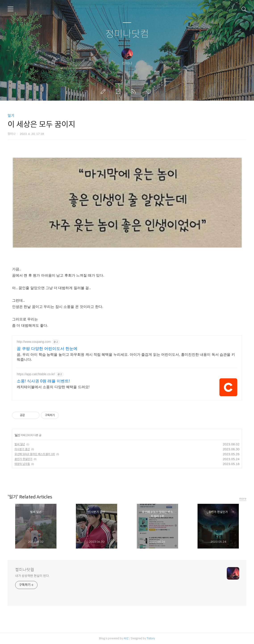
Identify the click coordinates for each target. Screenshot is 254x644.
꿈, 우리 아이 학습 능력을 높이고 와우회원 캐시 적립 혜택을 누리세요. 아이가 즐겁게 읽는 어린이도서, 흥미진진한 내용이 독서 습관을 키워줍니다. (126, 357)
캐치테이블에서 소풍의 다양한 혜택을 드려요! (53, 387)
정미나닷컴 (127, 34)
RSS (134, 91)
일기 (11, 116)
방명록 (119, 91)
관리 (150, 91)
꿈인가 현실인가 (23, 459)
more (243, 499)
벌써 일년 (20, 444)
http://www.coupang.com (34, 342)
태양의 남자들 (22, 464)
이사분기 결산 (22, 449)
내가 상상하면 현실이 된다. (32, 576)
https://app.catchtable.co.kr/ (36, 374)
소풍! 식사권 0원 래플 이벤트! (43, 381)
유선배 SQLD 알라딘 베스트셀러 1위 (35, 454)
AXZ (126, 638)
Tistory (151, 638)
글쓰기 (104, 91)
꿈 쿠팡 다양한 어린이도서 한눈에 (47, 349)
